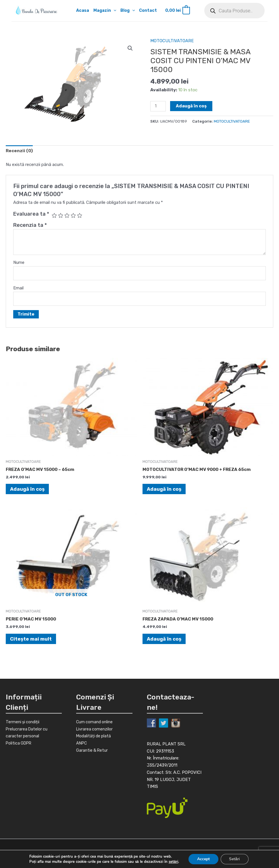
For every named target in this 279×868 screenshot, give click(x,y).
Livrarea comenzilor (95, 729)
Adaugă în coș (191, 106)
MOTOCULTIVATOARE (172, 41)
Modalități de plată (95, 736)
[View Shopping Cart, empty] (177, 11)
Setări (235, 859)
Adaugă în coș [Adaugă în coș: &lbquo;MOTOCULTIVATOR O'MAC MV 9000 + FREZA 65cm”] (164, 489)
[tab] (19, 151)
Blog (126, 11)
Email (18, 288)
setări (173, 862)
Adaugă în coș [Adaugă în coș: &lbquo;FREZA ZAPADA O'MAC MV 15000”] (164, 639)
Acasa (79, 11)
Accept (203, 859)
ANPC (82, 743)
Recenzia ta (30, 225)
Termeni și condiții (24, 722)
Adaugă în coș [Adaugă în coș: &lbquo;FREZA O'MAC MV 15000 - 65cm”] (27, 489)
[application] (111, 11)
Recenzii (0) (19, 151)
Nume (19, 262)
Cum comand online (96, 722)
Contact (147, 11)
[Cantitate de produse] (158, 106)
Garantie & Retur (93, 750)
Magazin (102, 11)
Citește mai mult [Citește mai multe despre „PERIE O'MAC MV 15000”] (31, 639)
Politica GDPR (20, 743)
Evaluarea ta (31, 214)
